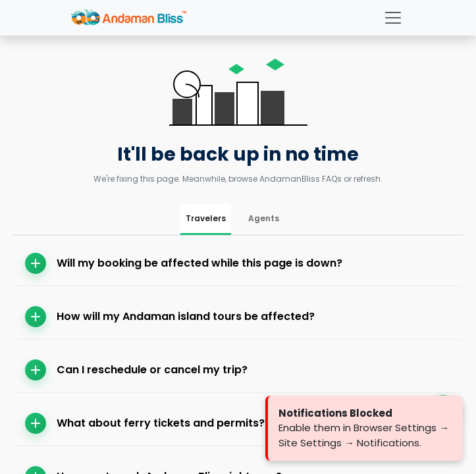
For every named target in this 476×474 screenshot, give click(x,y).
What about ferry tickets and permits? (145, 423)
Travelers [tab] (206, 218)
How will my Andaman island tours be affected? (170, 317)
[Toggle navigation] (393, 18)
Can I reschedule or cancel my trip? (136, 370)
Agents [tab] (264, 218)
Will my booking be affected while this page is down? (184, 263)
